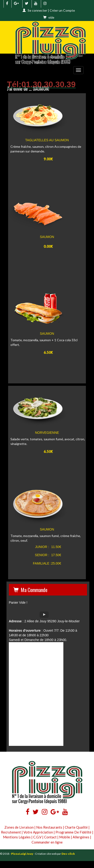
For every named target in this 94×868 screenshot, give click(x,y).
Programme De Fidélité (73, 832)
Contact (50, 837)
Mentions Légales (17, 837)
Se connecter (37, 10)
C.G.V (37, 837)
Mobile (65, 837)
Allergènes (81, 837)
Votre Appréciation (38, 832)
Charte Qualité (76, 827)
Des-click (68, 854)
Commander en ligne (47, 842)
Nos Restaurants (49, 827)
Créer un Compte (62, 10)
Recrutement (11, 832)
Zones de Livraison (19, 827)
